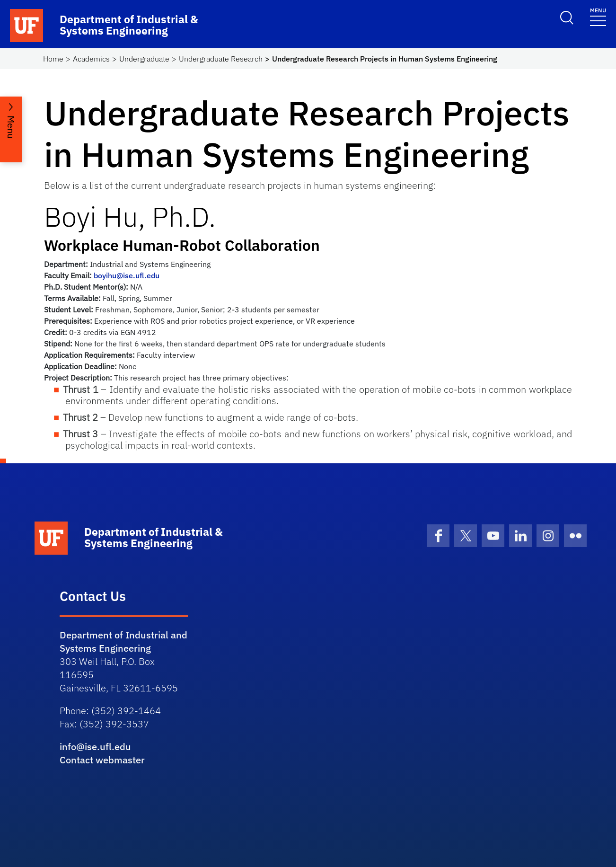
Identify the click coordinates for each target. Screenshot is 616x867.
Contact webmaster (102, 760)
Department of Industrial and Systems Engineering (123, 641)
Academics (91, 59)
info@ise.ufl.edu (95, 747)
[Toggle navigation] (598, 16)
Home (53, 59)
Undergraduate (144, 59)
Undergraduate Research (221, 59)
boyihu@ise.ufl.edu (127, 275)
